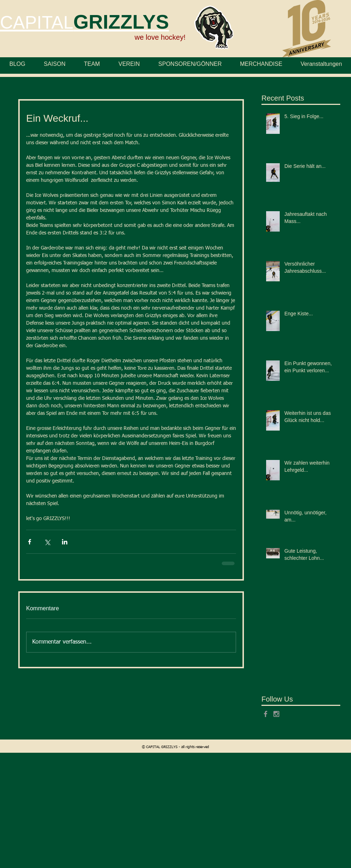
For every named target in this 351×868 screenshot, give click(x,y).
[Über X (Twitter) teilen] (47, 542)
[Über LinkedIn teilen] (65, 542)
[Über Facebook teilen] (30, 542)
